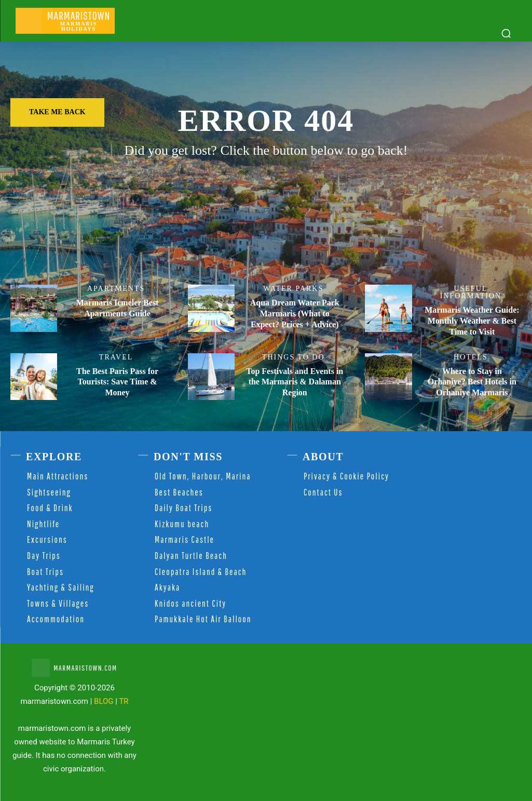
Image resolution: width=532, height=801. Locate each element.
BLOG (104, 701)
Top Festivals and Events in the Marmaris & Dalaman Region (295, 382)
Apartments (116, 289)
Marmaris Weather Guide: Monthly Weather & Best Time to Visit (472, 321)
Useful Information (471, 292)
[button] (506, 33)
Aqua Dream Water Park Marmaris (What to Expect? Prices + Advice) (295, 313)
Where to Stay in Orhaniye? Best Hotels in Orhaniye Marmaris (472, 382)
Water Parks (293, 289)
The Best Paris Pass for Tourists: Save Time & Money (117, 382)
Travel (116, 357)
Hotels (471, 357)
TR (124, 701)
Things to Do (294, 357)
